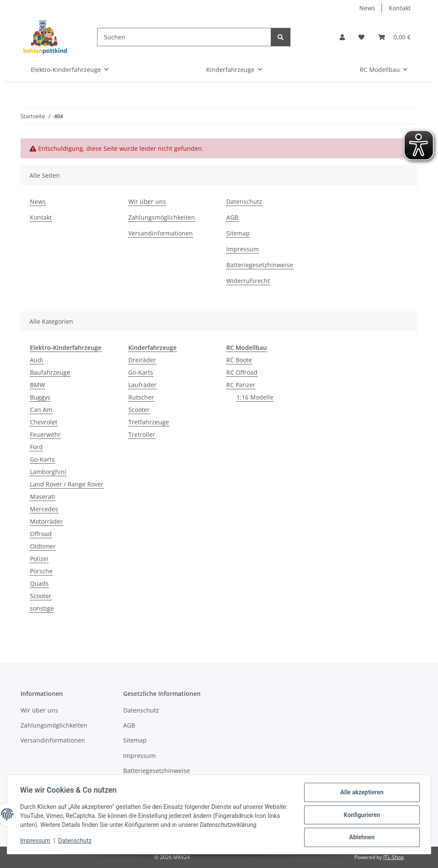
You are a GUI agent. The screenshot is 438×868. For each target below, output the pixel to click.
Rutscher (141, 397)
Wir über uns (147, 201)
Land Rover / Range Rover (67, 484)
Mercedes (44, 509)
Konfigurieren (361, 815)
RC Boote (239, 360)
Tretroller (142, 434)
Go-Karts (42, 459)
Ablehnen (361, 838)
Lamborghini (48, 472)
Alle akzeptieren (361, 793)
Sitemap (238, 233)
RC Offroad (242, 372)
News (367, 8)
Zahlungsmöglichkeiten (162, 217)
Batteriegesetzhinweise (260, 265)
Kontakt (400, 8)
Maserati (43, 497)
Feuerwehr (45, 434)
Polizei (39, 559)
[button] (342, 37)
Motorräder (46, 521)
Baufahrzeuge (50, 372)
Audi (37, 360)
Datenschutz (76, 841)
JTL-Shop (394, 857)
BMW (37, 385)
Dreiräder (142, 360)
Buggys (40, 397)
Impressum (36, 841)
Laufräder (142, 385)
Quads (39, 583)
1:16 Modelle (255, 397)
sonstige (42, 608)
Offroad (41, 534)
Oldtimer (43, 546)
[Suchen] (184, 37)
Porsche (41, 571)
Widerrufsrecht (248, 281)
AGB (232, 217)
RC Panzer (241, 385)
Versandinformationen (161, 233)
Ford (36, 447)
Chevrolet (44, 422)
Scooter (41, 596)
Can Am (41, 410)
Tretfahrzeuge (149, 422)
